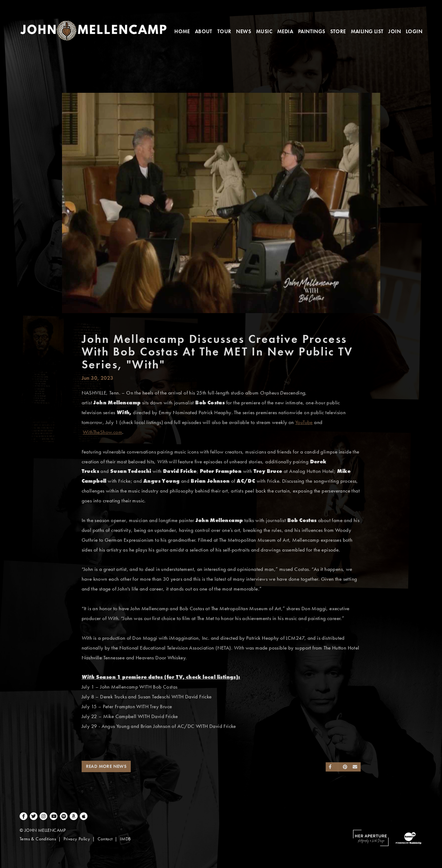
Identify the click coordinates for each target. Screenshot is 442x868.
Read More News (106, 766)
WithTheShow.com (103, 432)
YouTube (304, 422)
